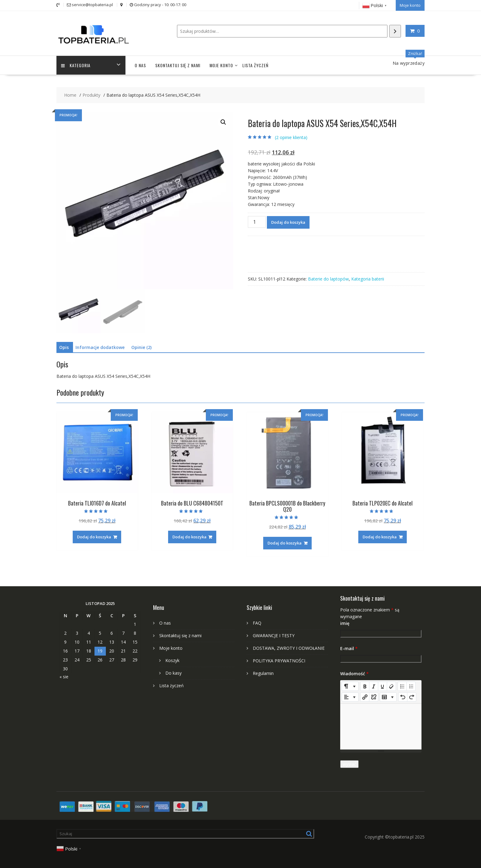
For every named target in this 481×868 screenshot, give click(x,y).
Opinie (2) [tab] (141, 347)
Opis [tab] (64, 347)
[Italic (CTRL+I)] (374, 686)
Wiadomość (354, 674)
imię (345, 623)
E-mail (349, 648)
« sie (64, 677)
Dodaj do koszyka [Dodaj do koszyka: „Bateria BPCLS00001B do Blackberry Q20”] (285, 543)
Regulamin (263, 673)
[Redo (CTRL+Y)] (412, 697)
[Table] (388, 697)
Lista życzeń (255, 65)
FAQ (257, 623)
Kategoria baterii (368, 279)
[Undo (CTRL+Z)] (403, 697)
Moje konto (410, 5)
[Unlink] (374, 697)
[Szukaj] (395, 31)
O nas (140, 65)
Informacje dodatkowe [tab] (100, 347)
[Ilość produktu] (257, 222)
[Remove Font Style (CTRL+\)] (391, 686)
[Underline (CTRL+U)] (383, 686)
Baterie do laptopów (328, 279)
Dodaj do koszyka (288, 222)
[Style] (350, 686)
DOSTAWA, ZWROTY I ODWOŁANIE (289, 648)
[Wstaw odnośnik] (365, 697)
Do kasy (173, 673)
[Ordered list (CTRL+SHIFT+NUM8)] (411, 686)
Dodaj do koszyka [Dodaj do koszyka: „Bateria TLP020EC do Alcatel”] (380, 537)
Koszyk (172, 660)
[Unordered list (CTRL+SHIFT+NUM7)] (402, 686)
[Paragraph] (350, 697)
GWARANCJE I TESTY (274, 635)
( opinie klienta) (291, 137)
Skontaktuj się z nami (178, 65)
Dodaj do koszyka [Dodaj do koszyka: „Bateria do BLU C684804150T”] (189, 537)
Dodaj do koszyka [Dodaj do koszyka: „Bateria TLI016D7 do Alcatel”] (94, 537)
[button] (223, 122)
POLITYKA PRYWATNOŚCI (279, 661)
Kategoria (76, 65)
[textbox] (381, 727)
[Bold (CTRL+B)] (365, 686)
